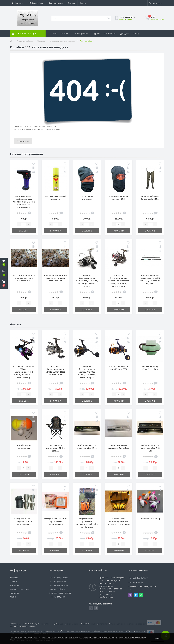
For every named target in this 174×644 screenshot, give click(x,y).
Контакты (71, 3)
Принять (158, 639)
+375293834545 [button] (138, 578)
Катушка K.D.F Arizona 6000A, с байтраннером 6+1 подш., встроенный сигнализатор (24, 372)
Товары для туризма (59, 585)
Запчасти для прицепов (60, 593)
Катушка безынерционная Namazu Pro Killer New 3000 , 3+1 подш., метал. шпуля (119, 281)
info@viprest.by (136, 582)
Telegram (136, 595)
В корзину (24, 231)
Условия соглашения (19, 589)
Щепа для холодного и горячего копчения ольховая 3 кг (55, 278)
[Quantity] (24, 224)
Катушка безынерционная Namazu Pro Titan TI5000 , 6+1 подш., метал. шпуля (87, 372)
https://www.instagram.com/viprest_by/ (91, 608)
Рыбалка (65, 34)
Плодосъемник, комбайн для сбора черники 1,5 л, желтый (119, 521)
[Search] (109, 18)
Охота (54, 34)
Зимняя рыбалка (81, 34)
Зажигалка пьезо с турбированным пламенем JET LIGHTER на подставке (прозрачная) (24, 202)
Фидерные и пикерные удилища (62, 41)
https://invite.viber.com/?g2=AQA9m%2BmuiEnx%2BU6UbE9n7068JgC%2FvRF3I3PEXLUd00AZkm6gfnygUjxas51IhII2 (96, 608)
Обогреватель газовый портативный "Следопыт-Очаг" (55, 521)
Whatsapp (141, 595)
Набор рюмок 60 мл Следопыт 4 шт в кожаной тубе (24, 521)
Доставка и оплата (56, 3)
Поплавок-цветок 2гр (150, 519)
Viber (130, 595)
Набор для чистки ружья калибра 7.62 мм (150, 448)
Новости (83, 3)
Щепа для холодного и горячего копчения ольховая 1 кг (24, 278)
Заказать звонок (126, 19)
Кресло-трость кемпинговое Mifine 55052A (55, 448)
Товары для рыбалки (25, 41)
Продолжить (23, 141)
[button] (4, 284)
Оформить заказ (158, 19)
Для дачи (125, 34)
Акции (13, 597)
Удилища (41, 41)
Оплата (13, 581)
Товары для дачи (57, 597)
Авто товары (110, 34)
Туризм (97, 34)
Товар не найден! (87, 41)
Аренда (137, 34)
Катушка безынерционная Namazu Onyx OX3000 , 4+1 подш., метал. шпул (87, 281)
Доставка (14, 578)
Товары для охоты (58, 581)
